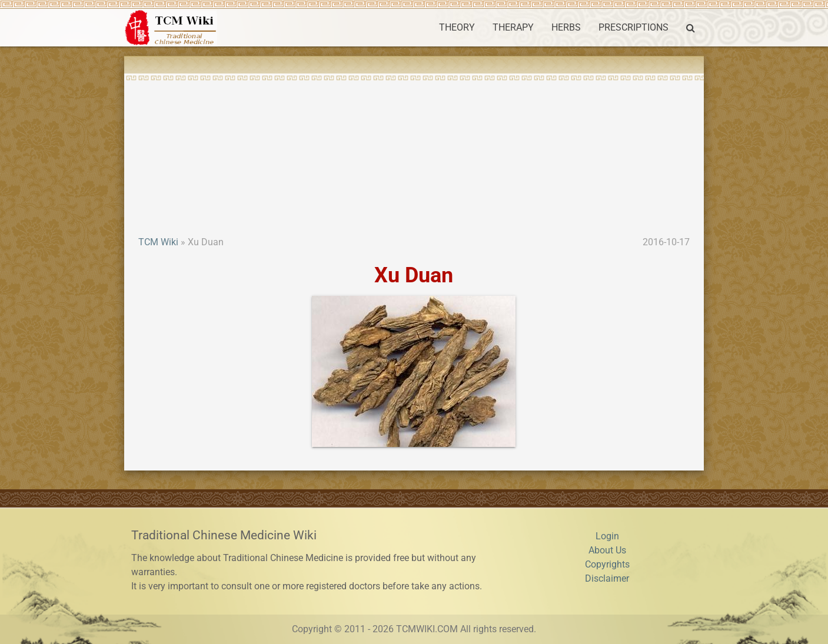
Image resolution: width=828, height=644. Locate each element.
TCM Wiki (158, 242)
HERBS (566, 27)
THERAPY (513, 27)
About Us (607, 550)
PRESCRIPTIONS (634, 27)
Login (607, 536)
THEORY (457, 27)
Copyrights (607, 564)
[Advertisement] (414, 147)
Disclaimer (607, 578)
